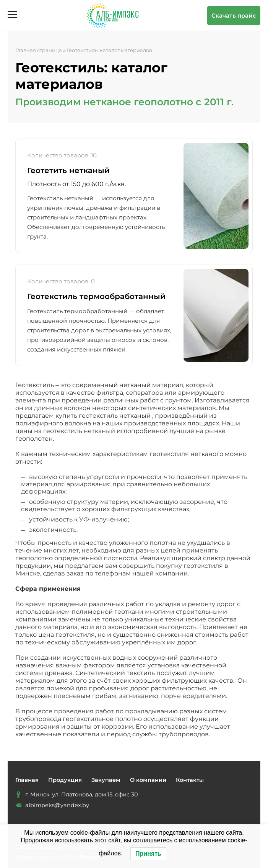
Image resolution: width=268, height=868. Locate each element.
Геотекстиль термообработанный (96, 296)
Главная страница (39, 50)
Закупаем (106, 780)
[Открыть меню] (12, 15)
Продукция (65, 780)
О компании (148, 780)
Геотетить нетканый (68, 170)
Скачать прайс (234, 16)
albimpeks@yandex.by (57, 805)
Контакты (190, 780)
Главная (27, 780)
